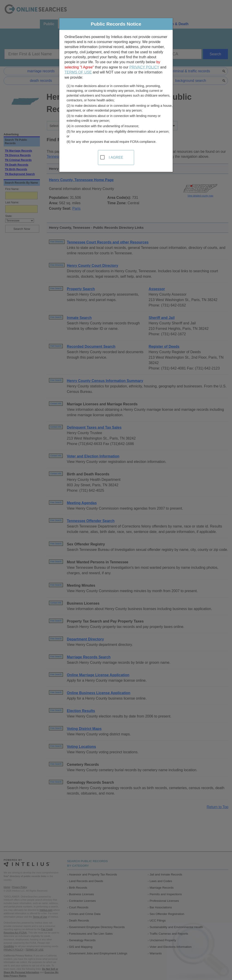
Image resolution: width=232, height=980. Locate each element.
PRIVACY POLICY (144, 67)
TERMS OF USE (78, 72)
